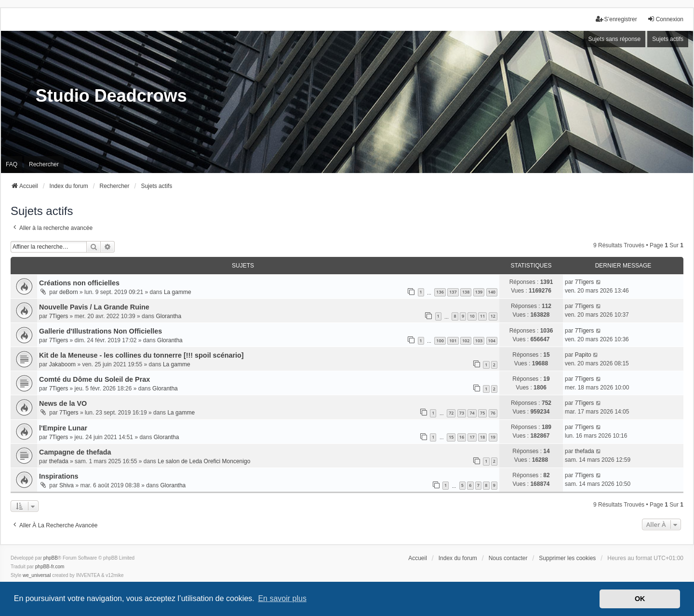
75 (482, 413)
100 (440, 341)
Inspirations (59, 476)
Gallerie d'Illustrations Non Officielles (100, 331)
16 (462, 437)
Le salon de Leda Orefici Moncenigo (204, 461)
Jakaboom (62, 364)
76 (493, 413)
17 (472, 437)
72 (451, 413)
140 (492, 292)
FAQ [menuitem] (12, 164)
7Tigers (585, 282)
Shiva (67, 485)
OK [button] (640, 599)
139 (479, 292)
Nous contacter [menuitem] (508, 558)
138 (466, 292)
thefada (59, 461)
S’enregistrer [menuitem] (616, 19)
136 (440, 292)
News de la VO (63, 403)
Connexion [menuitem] (665, 19)
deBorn (69, 292)
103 (479, 341)
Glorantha (168, 316)
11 (482, 316)
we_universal (37, 575)
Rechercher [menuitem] (44, 164)
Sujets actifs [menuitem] (668, 39)
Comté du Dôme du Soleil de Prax (94, 379)
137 (453, 292)
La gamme (178, 292)
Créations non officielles (79, 283)
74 (472, 413)
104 (492, 341)
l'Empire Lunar (63, 428)
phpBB (51, 558)
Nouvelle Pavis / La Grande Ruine (94, 307)
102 (466, 341)
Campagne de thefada (75, 452)
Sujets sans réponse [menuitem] (615, 39)
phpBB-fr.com (50, 567)
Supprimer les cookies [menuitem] (567, 558)
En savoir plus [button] (282, 598)
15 (451, 437)
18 (482, 437)
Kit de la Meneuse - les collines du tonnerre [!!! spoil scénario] (141, 355)
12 (493, 316)
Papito (583, 355)
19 (493, 437)
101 (453, 341)
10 (472, 316)
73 (462, 413)
